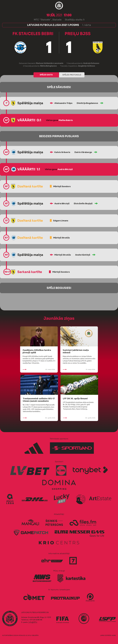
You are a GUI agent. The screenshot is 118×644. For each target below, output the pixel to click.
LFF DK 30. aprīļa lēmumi (75, 398)
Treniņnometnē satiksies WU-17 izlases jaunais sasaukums (39, 400)
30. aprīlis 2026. (39, 418)
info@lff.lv (33, 622)
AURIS (114, 635)
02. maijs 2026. (39, 369)
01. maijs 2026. (79, 369)
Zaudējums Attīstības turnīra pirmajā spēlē (37, 351)
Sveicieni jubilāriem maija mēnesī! (76, 351)
